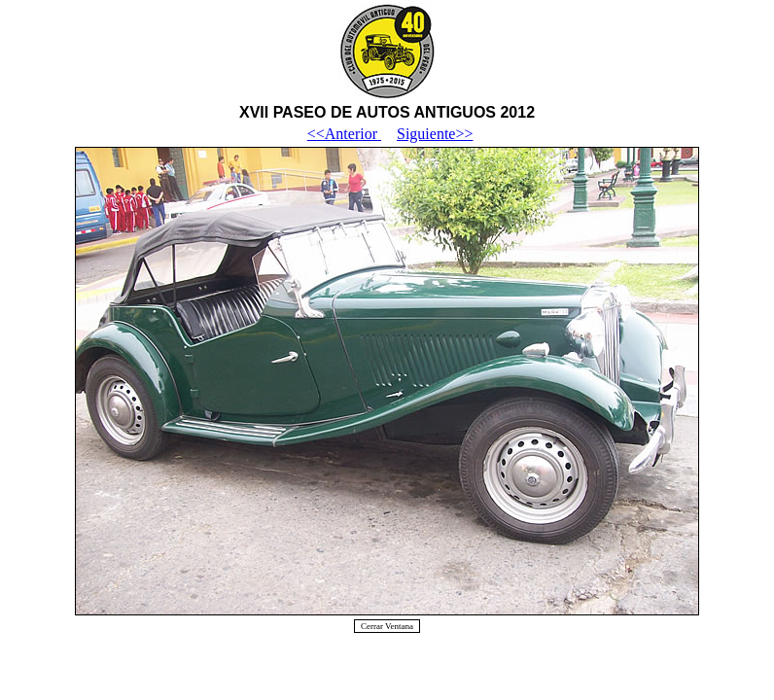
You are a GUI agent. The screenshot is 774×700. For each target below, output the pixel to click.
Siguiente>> (435, 134)
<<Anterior (344, 134)
